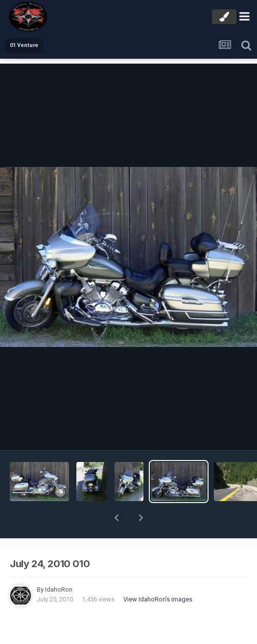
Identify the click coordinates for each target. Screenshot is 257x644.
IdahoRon (59, 564)
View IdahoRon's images (158, 574)
